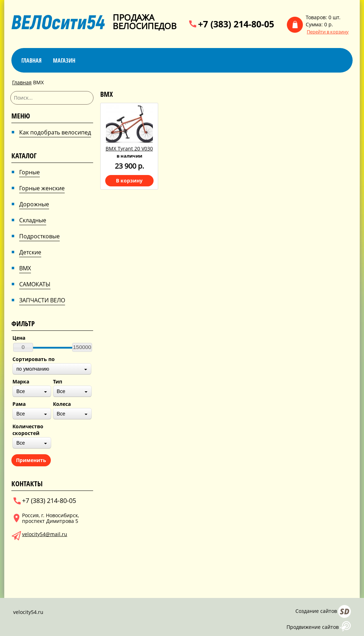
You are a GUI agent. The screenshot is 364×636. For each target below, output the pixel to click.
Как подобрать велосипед (55, 132)
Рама (19, 404)
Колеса (62, 404)
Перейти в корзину (328, 32)
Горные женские (42, 188)
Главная (31, 60)
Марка (21, 381)
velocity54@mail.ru (45, 534)
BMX (25, 268)
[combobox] (52, 369)
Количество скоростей (28, 430)
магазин (64, 60)
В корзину (129, 181)
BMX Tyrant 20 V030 (129, 149)
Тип (58, 381)
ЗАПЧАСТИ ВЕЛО (42, 300)
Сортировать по (34, 359)
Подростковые (39, 236)
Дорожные (34, 204)
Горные (30, 172)
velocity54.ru (28, 612)
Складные (33, 220)
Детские (30, 252)
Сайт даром (344, 611)
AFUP (345, 626)
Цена (19, 338)
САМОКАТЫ (35, 284)
